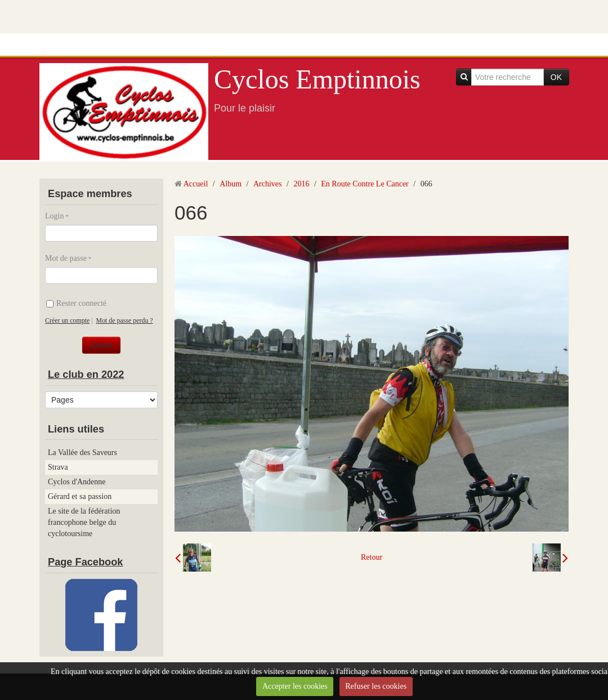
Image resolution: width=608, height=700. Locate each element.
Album (231, 184)
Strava (58, 467)
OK (556, 77)
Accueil (196, 184)
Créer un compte (67, 320)
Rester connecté (76, 303)
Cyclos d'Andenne (77, 482)
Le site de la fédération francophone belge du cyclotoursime (84, 522)
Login (54, 216)
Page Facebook (85, 562)
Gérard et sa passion (80, 496)
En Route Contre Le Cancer (365, 184)
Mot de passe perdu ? (125, 320)
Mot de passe (66, 258)
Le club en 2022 (86, 374)
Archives (268, 184)
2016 (301, 184)
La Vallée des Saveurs (82, 452)
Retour (372, 557)
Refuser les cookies (376, 686)
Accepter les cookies (295, 686)
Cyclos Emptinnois (317, 79)
